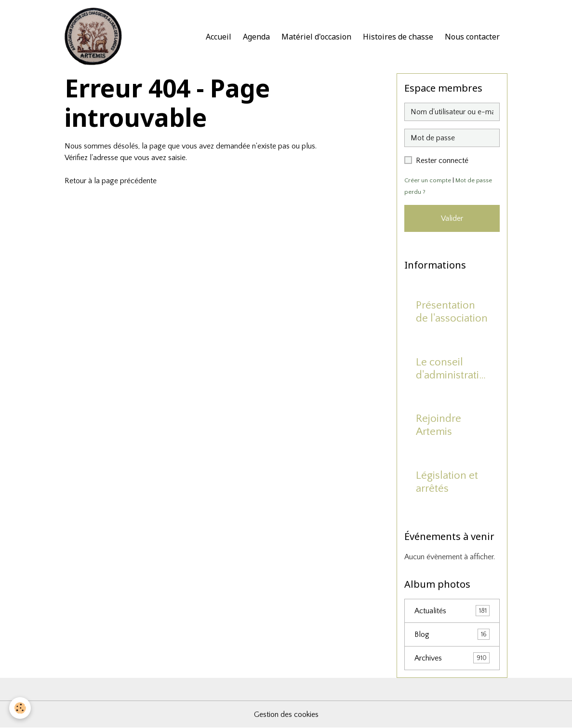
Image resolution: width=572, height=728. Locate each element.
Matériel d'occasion (316, 37)
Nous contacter (472, 37)
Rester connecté (442, 161)
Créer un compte (428, 180)
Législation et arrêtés (447, 482)
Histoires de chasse (398, 37)
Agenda (256, 37)
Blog (452, 634)
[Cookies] (20, 708)
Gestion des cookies (286, 715)
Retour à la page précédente (111, 181)
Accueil (219, 37)
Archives (452, 658)
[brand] (95, 37)
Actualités (452, 611)
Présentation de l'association (452, 312)
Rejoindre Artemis (439, 425)
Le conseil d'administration (451, 369)
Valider (452, 218)
